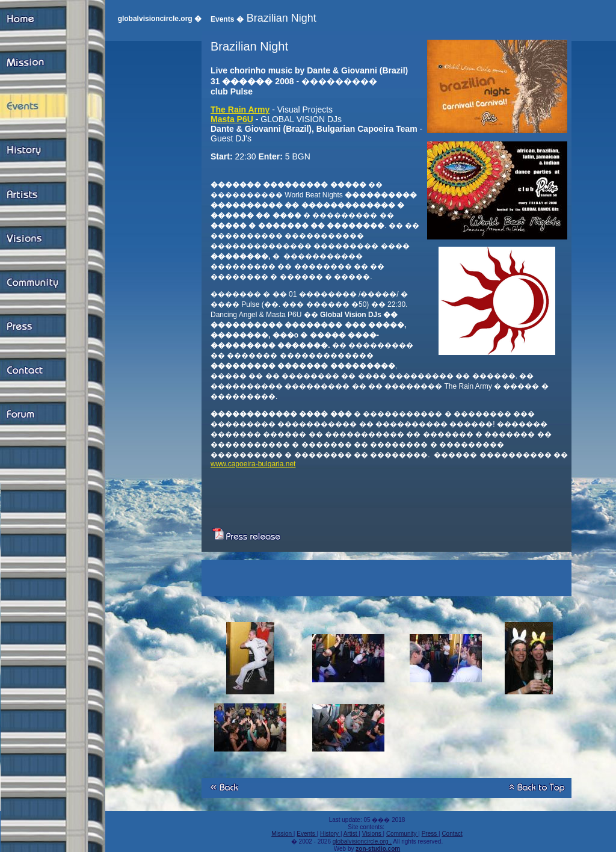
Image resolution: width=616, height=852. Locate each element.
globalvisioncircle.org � (160, 19)
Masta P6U (232, 119)
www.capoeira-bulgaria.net (253, 464)
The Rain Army (240, 110)
